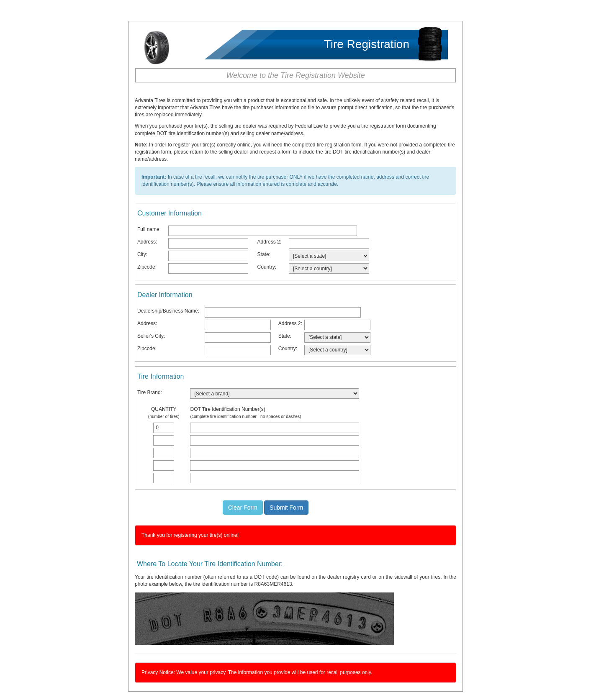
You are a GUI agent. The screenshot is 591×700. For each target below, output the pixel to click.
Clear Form (243, 508)
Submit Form (286, 508)
